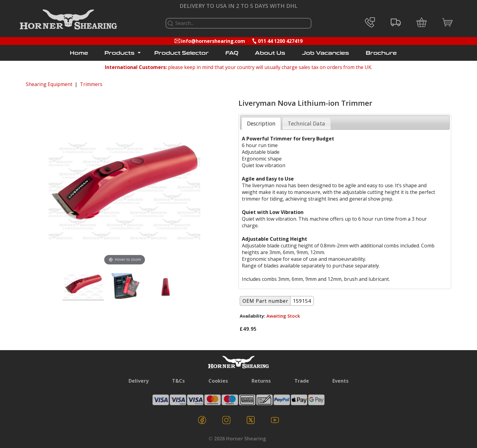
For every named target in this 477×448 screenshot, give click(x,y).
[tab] (261, 123)
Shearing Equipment (49, 84)
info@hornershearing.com (213, 41)
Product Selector (182, 53)
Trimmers (91, 84)
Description (261, 123)
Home (79, 53)
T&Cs (178, 381)
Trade (302, 381)
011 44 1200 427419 (280, 41)
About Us (270, 53)
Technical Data (306, 123)
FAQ (232, 53)
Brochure (381, 53)
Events (340, 381)
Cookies (218, 381)
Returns (261, 381)
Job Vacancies (326, 53)
